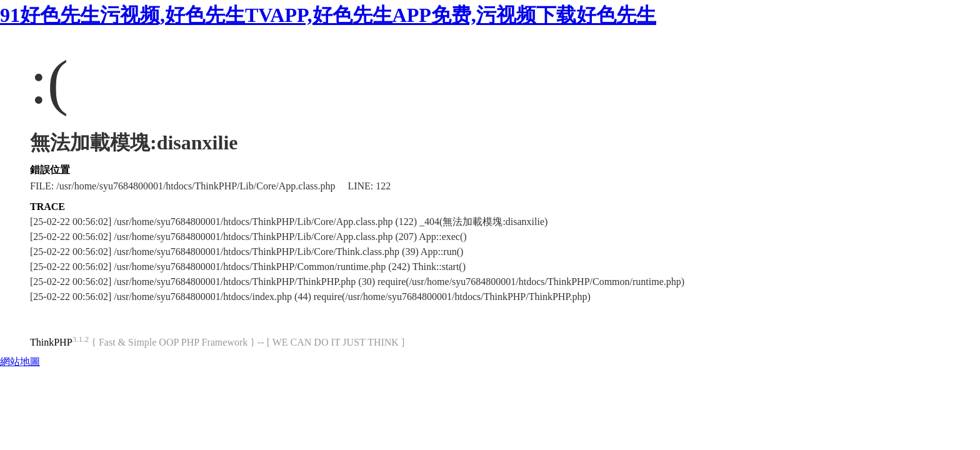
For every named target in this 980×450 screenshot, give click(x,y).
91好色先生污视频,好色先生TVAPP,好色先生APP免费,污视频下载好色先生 (328, 15)
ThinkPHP (51, 342)
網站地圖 (20, 362)
